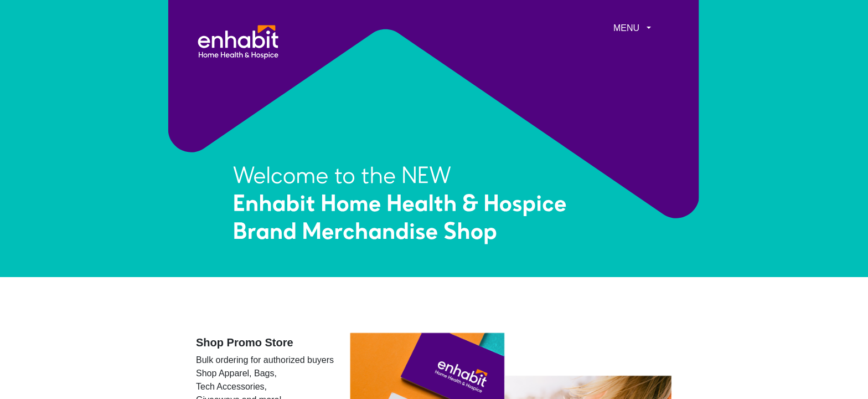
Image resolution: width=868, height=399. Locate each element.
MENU (626, 28)
